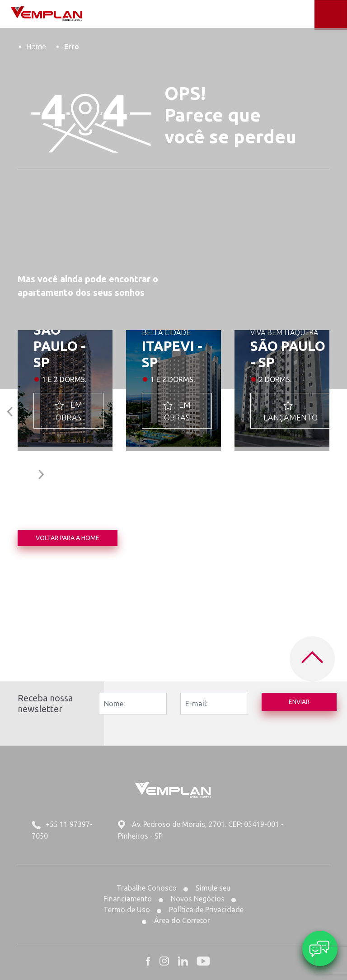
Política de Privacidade (200, 910)
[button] (10, 409)
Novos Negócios (191, 899)
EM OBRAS (68, 411)
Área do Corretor (176, 920)
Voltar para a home (68, 538)
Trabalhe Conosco (147, 888)
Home (36, 47)
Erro (72, 47)
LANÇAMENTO (291, 411)
